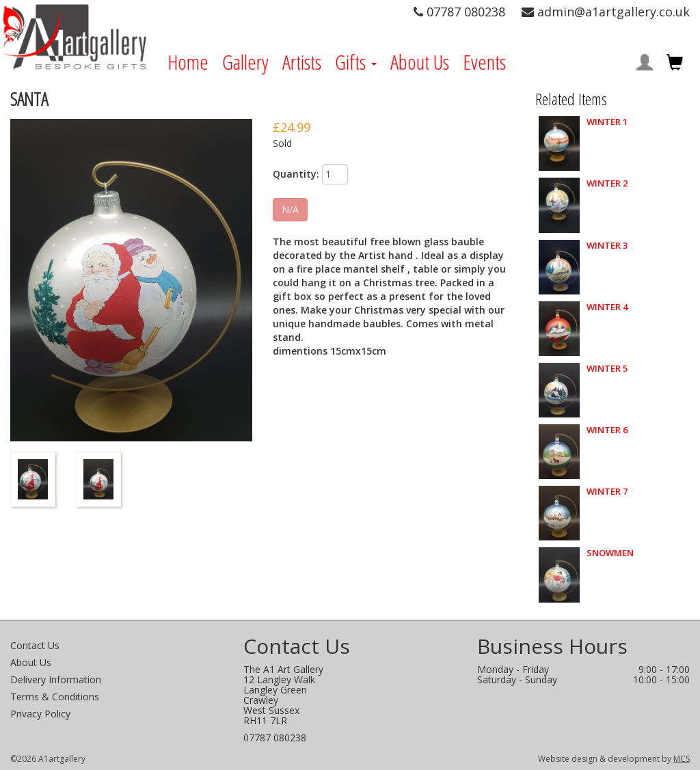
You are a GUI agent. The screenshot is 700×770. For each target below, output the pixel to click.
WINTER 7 (607, 492)
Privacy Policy (40, 714)
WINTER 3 (607, 246)
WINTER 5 (607, 369)
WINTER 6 (607, 430)
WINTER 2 (607, 183)
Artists (302, 62)
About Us (420, 62)
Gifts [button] (356, 62)
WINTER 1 (607, 122)
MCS (682, 759)
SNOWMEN (610, 553)
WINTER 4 (607, 307)
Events (484, 62)
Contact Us (35, 645)
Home (188, 62)
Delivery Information (56, 679)
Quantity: (296, 174)
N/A (290, 209)
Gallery (245, 62)
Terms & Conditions (55, 697)
